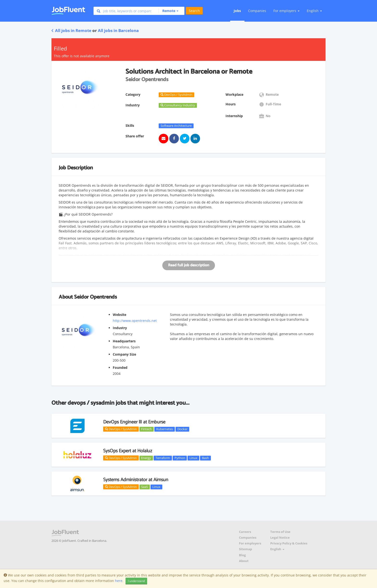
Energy (146, 458)
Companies (257, 11)
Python (180, 458)
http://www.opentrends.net (135, 321)
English (314, 11)
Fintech (146, 429)
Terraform (163, 458)
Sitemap (245, 549)
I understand (136, 581)
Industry (120, 328)
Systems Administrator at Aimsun (136, 480)
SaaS (145, 487)
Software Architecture (176, 126)
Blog (242, 555)
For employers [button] (286, 11)
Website (119, 315)
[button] (168, 11)
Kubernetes (165, 429)
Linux (193, 458)
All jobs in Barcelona (118, 30)
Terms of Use (280, 532)
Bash (205, 458)
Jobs (237, 11)
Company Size (124, 354)
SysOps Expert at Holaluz (128, 451)
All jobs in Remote (71, 30)
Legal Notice (280, 538)
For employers (250, 543)
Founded (120, 367)
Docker (182, 429)
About (244, 561)
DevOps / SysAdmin (121, 429)
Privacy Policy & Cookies (289, 543)
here (119, 581)
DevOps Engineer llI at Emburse (134, 422)
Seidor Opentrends (95, 297)
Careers (245, 532)
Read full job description (189, 265)
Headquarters (124, 341)
